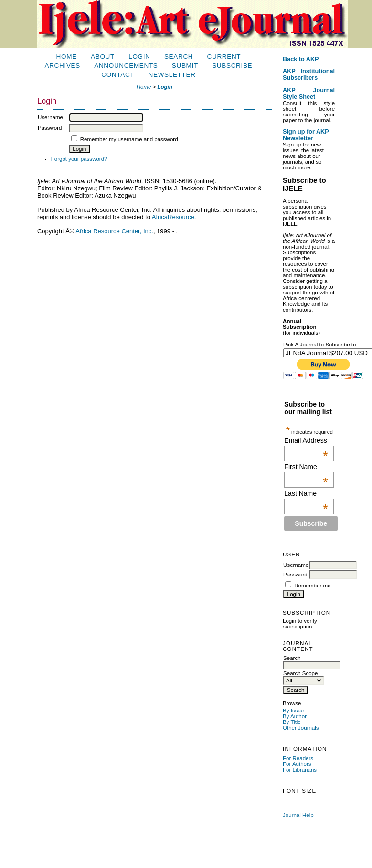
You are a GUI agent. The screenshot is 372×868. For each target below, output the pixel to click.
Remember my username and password (129, 139)
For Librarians (300, 770)
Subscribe (232, 66)
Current (224, 57)
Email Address (306, 440)
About (103, 57)
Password (295, 575)
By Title (292, 722)
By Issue (293, 711)
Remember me (312, 586)
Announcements (126, 66)
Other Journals (301, 728)
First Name (306, 467)
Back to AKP (301, 59)
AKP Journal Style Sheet (309, 94)
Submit (185, 66)
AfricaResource (173, 217)
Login (139, 57)
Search (179, 57)
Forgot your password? (79, 159)
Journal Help (298, 815)
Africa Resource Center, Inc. (114, 231)
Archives (63, 66)
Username (296, 565)
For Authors (297, 764)
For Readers (298, 758)
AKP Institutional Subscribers (309, 74)
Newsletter (172, 75)
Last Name (306, 493)
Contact (118, 75)
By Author (295, 716)
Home (67, 57)
